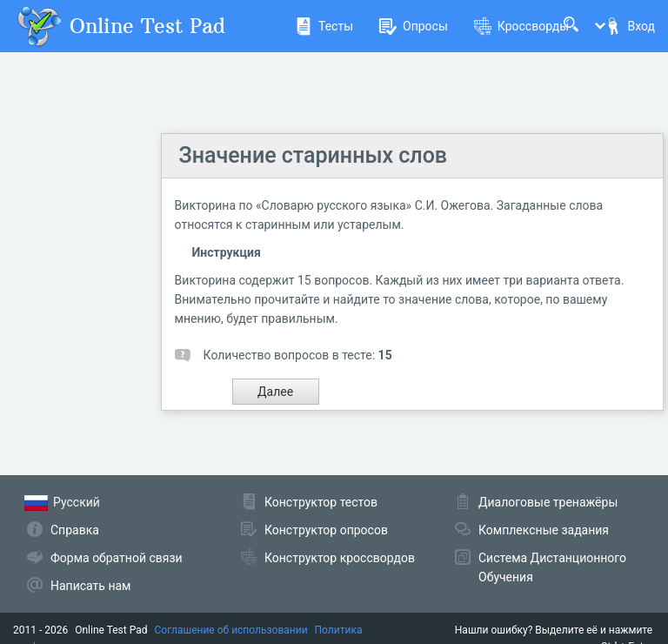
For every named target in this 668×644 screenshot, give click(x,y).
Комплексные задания (544, 530)
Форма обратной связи (117, 558)
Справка (75, 530)
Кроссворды (521, 26)
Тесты (324, 26)
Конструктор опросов (326, 530)
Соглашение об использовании (231, 630)
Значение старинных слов (313, 155)
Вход (630, 26)
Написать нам (90, 586)
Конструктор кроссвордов (340, 558)
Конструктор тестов (321, 502)
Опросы (414, 26)
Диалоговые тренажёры (548, 502)
